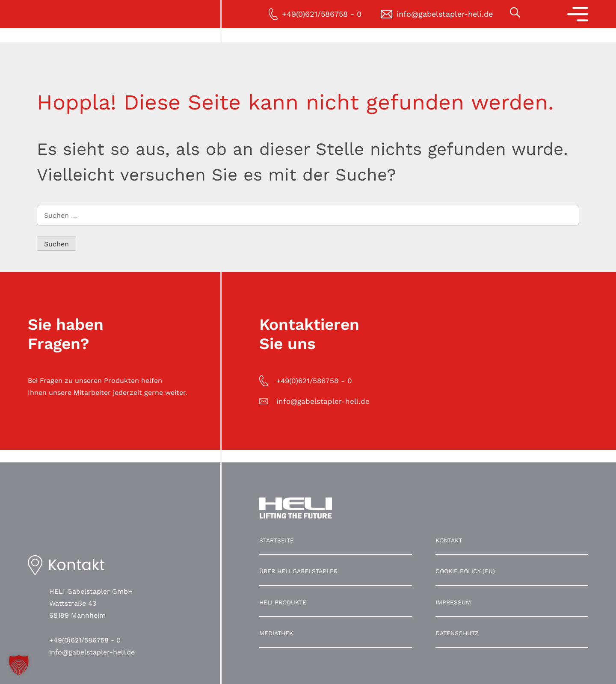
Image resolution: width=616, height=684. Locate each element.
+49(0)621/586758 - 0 (85, 640)
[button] (19, 665)
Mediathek (276, 633)
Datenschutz (457, 633)
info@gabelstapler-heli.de (92, 652)
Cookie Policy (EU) (465, 571)
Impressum (453, 602)
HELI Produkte (283, 602)
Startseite (277, 540)
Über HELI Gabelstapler (298, 571)
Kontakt (449, 540)
